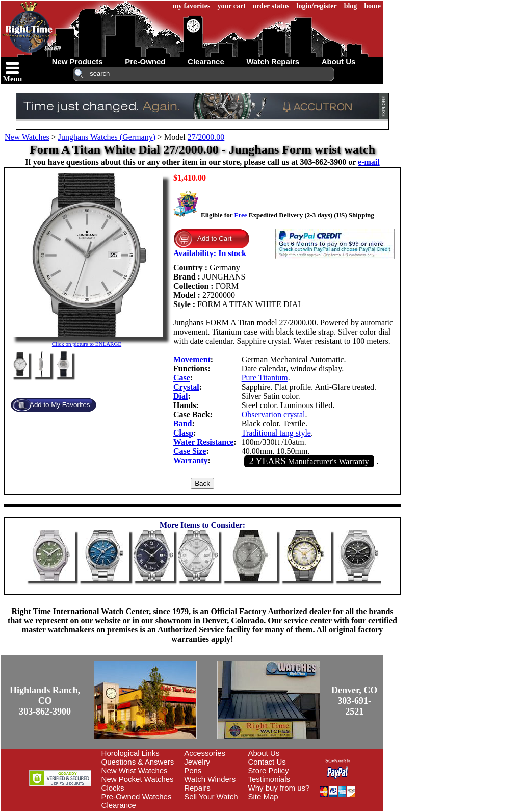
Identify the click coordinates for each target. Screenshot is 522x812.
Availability (193, 253)
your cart (232, 6)
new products (77, 61)
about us (339, 61)
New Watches (27, 137)
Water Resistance (203, 442)
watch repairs (273, 61)
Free (240, 215)
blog (351, 6)
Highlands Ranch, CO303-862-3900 (45, 701)
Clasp (183, 433)
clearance (206, 61)
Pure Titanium (265, 378)
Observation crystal (273, 414)
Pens (193, 770)
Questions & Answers (138, 762)
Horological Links (130, 753)
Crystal (186, 387)
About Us (264, 753)
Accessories (205, 753)
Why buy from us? (279, 788)
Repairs (197, 788)
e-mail (369, 162)
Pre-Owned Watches (137, 796)
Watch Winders (210, 779)
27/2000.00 (206, 137)
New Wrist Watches (135, 770)
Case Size (190, 451)
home (372, 6)
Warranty (191, 460)
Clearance (119, 805)
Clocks (113, 788)
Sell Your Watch (211, 796)
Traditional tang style (276, 433)
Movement (192, 359)
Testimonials (269, 779)
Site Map (263, 796)
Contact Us (267, 762)
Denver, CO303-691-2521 (354, 701)
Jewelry (197, 762)
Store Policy (269, 770)
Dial (180, 396)
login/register (317, 6)
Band (182, 424)
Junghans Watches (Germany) (107, 137)
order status (271, 6)
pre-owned (145, 61)
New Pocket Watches (138, 779)
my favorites (191, 6)
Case (182, 378)
